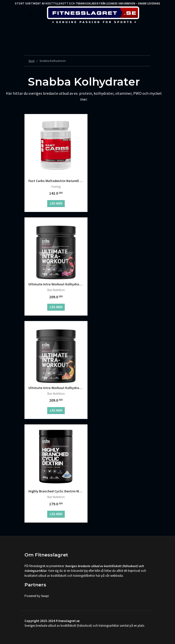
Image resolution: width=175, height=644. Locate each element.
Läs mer (56, 203)
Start (32, 61)
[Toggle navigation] (31, 15)
